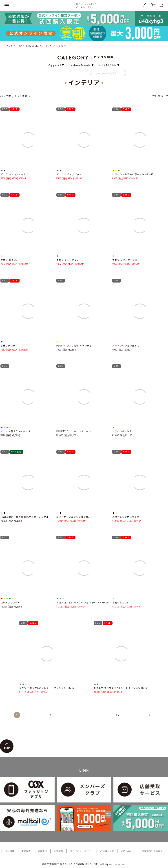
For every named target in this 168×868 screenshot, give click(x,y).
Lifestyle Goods (38, 46)
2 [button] (51, 715)
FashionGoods (80, 65)
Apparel (55, 65)
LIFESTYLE (107, 65)
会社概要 (10, 851)
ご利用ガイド (107, 851)
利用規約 (42, 851)
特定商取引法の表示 (152, 851)
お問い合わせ (128, 851)
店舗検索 (26, 851)
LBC (20, 46)
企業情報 (59, 851)
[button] (151, 717)
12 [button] (118, 715)
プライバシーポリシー (82, 851)
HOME (9, 46)
